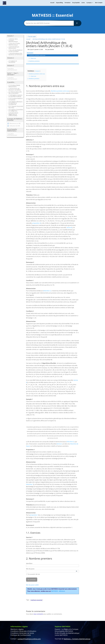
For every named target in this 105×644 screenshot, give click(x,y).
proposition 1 (34, 499)
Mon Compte (99, 3)
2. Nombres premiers (89, 46)
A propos (89, 3)
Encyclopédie (76, 3)
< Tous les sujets (32, 37)
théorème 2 (70, 426)
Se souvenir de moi (33, 558)
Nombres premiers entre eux (60, 75)
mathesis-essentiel (36, 584)
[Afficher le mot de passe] (77, 555)
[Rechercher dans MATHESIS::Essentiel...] (49, 23)
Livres (83, 3)
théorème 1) (47, 275)
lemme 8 (69, 212)
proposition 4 (37, 207)
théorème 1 (30, 468)
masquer (37, 55)
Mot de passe (30, 553)
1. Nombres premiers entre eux (89, 39)
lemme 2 (59, 428)
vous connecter (38, 598)
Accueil (52, 3)
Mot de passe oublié (32, 569)
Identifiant (29, 547)
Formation (68, 3)
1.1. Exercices (88, 43)
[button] (15, 36)
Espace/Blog (59, 3)
